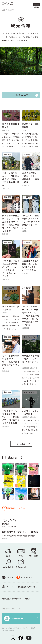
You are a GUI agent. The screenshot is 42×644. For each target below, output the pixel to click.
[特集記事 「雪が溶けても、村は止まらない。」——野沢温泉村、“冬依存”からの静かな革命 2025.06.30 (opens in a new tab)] (11, 409)
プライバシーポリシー (10, 609)
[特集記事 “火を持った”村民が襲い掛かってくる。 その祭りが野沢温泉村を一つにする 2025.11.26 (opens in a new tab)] (31, 214)
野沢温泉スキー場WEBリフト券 (15, 598)
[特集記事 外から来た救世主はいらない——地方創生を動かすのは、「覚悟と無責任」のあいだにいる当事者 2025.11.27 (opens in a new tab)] (11, 215)
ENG (12, 586)
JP (7, 586)
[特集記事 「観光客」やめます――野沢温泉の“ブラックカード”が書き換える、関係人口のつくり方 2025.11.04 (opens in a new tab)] (11, 261)
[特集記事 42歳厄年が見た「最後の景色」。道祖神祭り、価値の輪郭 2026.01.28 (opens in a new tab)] (31, 170)
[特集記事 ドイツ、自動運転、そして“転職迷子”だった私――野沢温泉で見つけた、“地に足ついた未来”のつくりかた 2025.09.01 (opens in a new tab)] (31, 308)
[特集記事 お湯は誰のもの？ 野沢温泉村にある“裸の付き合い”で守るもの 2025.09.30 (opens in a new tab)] (31, 257)
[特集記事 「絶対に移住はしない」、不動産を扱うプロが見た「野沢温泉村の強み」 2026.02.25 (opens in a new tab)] (11, 171)
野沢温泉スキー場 (28, 587)
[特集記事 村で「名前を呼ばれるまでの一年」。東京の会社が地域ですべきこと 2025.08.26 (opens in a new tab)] (11, 354)
